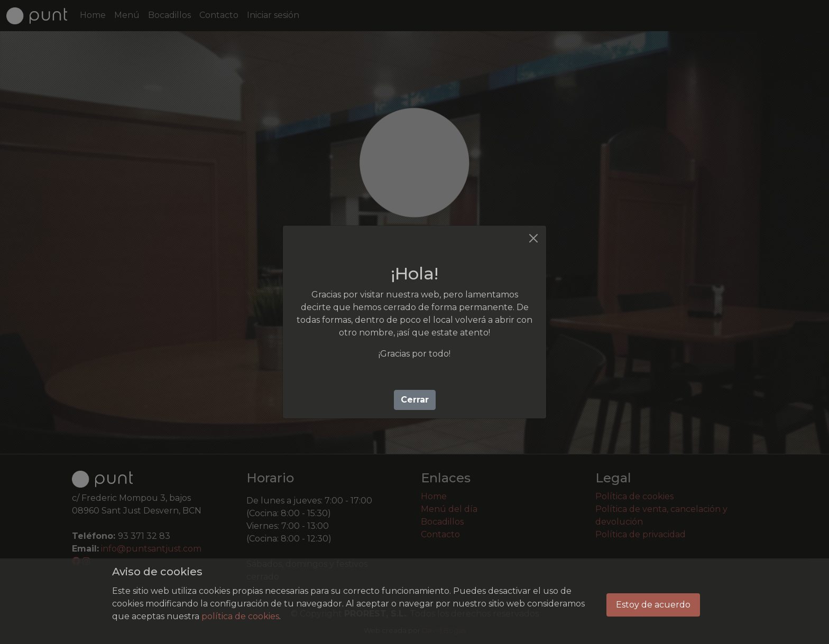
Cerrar (415, 400)
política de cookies (240, 616)
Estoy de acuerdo (653, 605)
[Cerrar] (533, 238)
